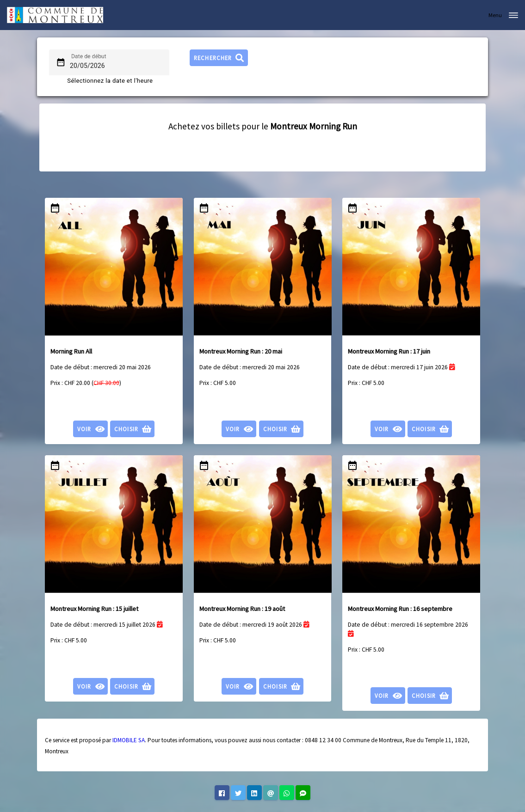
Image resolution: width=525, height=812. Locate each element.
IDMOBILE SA (129, 740)
